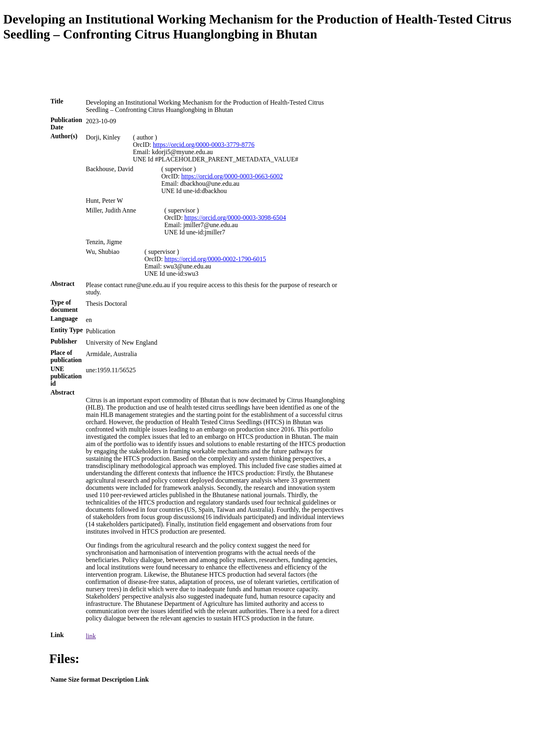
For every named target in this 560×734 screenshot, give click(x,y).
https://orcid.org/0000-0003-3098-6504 (235, 218)
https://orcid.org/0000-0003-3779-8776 (204, 145)
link (91, 636)
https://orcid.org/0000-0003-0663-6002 (232, 176)
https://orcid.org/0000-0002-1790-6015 (215, 259)
